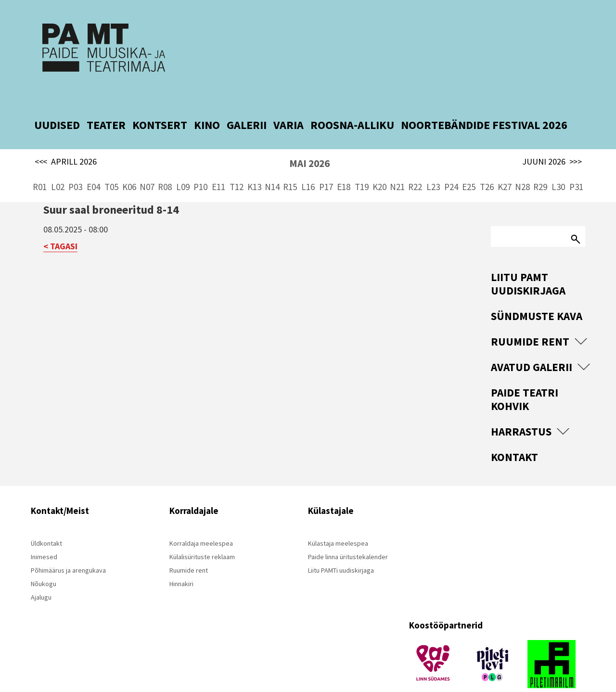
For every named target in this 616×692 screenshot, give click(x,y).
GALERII (247, 102)
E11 (218, 164)
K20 (379, 164)
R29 (540, 164)
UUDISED (57, 102)
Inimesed (44, 534)
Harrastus (521, 408)
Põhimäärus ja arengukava (68, 547)
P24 (451, 164)
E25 (469, 164)
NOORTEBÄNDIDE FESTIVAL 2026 (484, 102)
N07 (147, 164)
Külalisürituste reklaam (202, 534)
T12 (237, 164)
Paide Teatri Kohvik (525, 376)
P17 (326, 164)
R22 (415, 164)
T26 (487, 164)
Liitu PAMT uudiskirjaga (528, 261)
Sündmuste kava (537, 293)
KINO (207, 102)
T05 (111, 164)
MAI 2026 (309, 140)
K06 (129, 164)
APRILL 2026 (66, 139)
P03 (75, 164)
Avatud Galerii (532, 344)
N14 (272, 164)
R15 (290, 164)
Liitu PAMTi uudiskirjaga (341, 547)
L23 (433, 164)
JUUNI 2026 (552, 139)
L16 (308, 164)
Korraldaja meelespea (201, 520)
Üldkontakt (46, 520)
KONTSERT (160, 102)
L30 (558, 164)
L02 (58, 164)
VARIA (289, 102)
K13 (254, 164)
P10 (200, 164)
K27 (505, 164)
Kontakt (514, 434)
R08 (165, 164)
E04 (93, 164)
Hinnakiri (181, 561)
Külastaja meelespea (338, 520)
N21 (397, 164)
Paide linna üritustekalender (348, 534)
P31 (576, 164)
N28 (522, 164)
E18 (344, 164)
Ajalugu (41, 574)
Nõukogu (44, 561)
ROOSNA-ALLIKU (352, 102)
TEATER (106, 102)
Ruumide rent (530, 318)
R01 (40, 164)
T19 (362, 164)
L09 (183, 164)
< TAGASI (60, 223)
